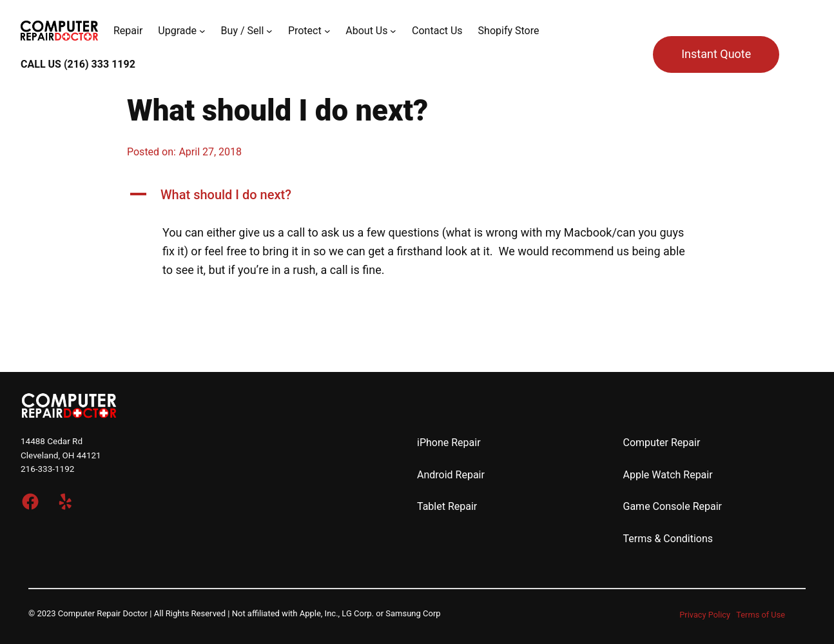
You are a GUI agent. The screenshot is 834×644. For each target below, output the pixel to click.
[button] (417, 195)
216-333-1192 (47, 469)
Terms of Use (761, 615)
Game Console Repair (673, 506)
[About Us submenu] (393, 31)
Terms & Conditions (668, 539)
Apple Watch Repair (668, 475)
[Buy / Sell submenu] (269, 31)
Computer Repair (662, 443)
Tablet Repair (447, 506)
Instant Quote (716, 54)
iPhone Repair (449, 443)
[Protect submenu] (327, 31)
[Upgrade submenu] (202, 31)
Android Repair (451, 475)
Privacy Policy (705, 615)
